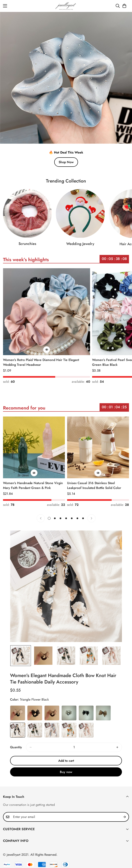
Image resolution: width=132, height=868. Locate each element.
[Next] (91, 518)
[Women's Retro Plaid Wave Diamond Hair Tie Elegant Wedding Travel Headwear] (47, 312)
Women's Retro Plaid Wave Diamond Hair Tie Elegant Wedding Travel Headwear (41, 362)
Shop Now (66, 162)
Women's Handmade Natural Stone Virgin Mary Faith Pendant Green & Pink (33, 485)
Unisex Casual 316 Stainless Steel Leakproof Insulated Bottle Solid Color (94, 485)
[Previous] (41, 518)
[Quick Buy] (47, 350)
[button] (124, 6)
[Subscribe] (125, 817)
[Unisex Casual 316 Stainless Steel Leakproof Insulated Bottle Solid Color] (98, 447)
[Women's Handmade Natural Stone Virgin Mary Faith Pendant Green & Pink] (34, 447)
